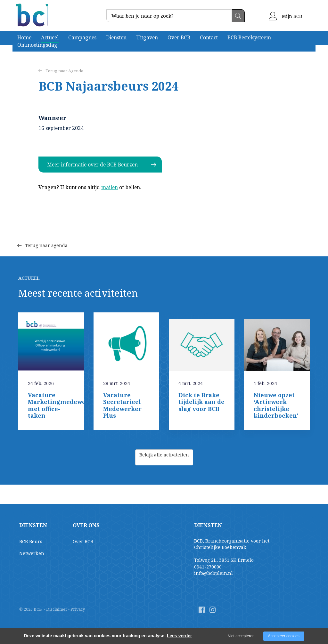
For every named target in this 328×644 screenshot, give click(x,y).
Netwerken (32, 553)
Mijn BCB (285, 16)
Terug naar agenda (47, 235)
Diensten (116, 37)
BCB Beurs (31, 541)
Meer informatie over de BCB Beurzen (92, 165)
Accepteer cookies (284, 636)
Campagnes (82, 37)
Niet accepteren (241, 636)
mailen (110, 187)
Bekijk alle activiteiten (164, 457)
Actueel (50, 37)
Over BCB (179, 37)
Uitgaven (147, 37)
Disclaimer (57, 609)
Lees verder (180, 636)
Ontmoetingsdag (37, 45)
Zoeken (238, 16)
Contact (209, 37)
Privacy (78, 609)
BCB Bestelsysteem (249, 37)
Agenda (76, 71)
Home (24, 37)
